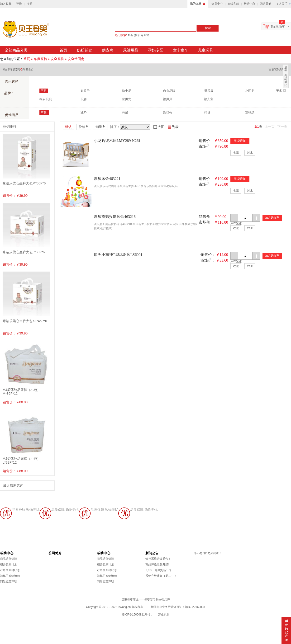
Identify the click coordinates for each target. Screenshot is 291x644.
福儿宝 (209, 99)
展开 (286, 69)
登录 (19, 4)
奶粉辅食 (85, 50)
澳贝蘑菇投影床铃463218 (115, 217)
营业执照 (164, 615)
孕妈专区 (156, 50)
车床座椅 (40, 59)
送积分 (168, 113)
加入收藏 (6, 4)
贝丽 (84, 99)
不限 (44, 91)
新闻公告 (152, 553)
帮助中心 (249, 4)
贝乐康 (209, 91)
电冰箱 (145, 35)
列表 (173, 127)
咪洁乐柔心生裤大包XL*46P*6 (25, 321)
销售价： (206, 141)
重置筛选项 (278, 70)
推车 (137, 35)
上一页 (270, 127)
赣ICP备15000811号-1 (136, 615)
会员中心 (217, 4)
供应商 (108, 50)
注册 (29, 4)
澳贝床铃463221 (107, 179)
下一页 (282, 127)
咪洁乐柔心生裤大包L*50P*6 (24, 252)
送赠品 (250, 113)
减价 (84, 113)
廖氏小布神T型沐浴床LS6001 (118, 255)
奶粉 (131, 35)
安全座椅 (57, 59)
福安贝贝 (46, 99)
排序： (115, 127)
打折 (207, 113)
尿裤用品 (131, 50)
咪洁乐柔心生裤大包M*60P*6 (24, 183)
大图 (159, 127)
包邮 (125, 113)
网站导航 (266, 4)
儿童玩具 (205, 50)
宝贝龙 (126, 99)
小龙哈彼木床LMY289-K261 (117, 141)
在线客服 (233, 4)
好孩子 (85, 91)
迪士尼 (126, 91)
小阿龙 (250, 91)
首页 (63, 50)
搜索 (208, 28)
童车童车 (181, 50)
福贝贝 (168, 99)
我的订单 (196, 4)
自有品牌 (169, 91)
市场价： (206, 146)
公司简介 (55, 553)
